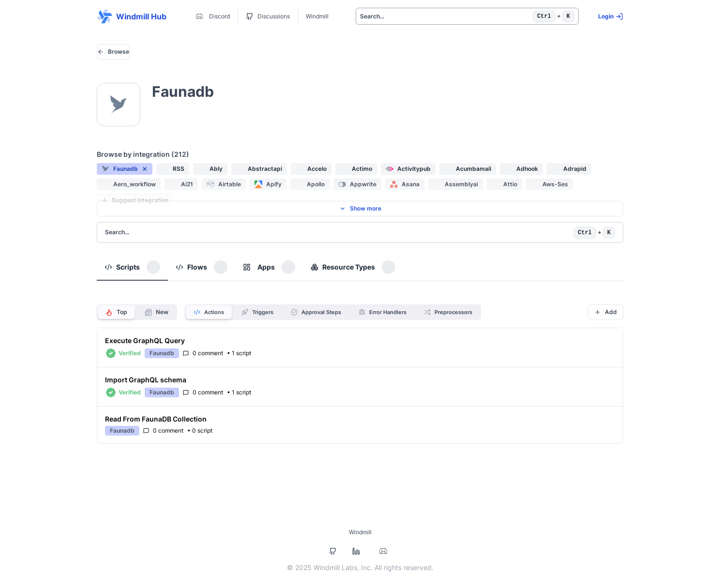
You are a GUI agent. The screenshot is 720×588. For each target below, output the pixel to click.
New (157, 312)
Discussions (268, 16)
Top (116, 312)
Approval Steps (316, 312)
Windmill (317, 16)
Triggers (257, 312)
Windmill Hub (132, 16)
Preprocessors (448, 312)
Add (606, 312)
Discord (212, 16)
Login (611, 16)
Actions (209, 312)
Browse (113, 52)
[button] (125, 169)
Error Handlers (382, 312)
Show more (360, 208)
